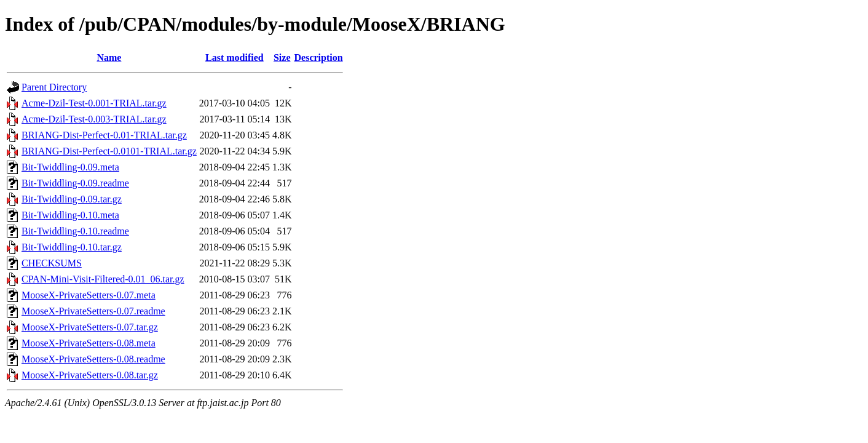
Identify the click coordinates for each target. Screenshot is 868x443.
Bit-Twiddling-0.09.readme (75, 183)
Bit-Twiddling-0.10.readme (75, 231)
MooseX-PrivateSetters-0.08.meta (89, 343)
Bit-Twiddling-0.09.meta (70, 167)
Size (282, 58)
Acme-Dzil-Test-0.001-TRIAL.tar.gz (94, 103)
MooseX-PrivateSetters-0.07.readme (93, 311)
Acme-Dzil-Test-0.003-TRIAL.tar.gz (94, 119)
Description (319, 58)
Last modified (235, 58)
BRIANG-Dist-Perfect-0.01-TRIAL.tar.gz (104, 135)
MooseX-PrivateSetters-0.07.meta (89, 295)
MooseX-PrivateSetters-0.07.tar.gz (90, 327)
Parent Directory (54, 87)
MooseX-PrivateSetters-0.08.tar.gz (90, 375)
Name (109, 58)
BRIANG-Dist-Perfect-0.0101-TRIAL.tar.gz (109, 151)
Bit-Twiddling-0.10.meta (70, 215)
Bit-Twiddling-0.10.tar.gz (72, 247)
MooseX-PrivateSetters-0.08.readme (93, 359)
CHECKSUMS (52, 263)
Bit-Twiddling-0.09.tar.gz (72, 199)
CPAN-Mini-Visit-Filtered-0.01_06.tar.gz (103, 279)
